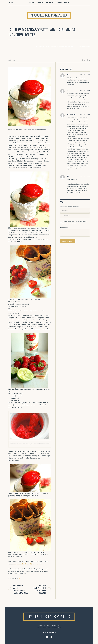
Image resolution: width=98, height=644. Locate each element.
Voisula (69, 75)
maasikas (34, 129)
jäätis (29, 129)
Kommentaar (64, 228)
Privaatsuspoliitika (49, 633)
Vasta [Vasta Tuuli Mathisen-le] (88, 114)
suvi (45, 129)
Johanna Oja (56, 628)
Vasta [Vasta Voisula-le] (88, 75)
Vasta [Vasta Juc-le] (88, 90)
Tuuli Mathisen (71, 115)
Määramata (46, 47)
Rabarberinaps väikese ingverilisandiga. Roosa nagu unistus (20, 589)
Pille (68, 176)
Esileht (38, 47)
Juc (68, 90)
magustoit (40, 129)
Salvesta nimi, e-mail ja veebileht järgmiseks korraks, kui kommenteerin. (75, 223)
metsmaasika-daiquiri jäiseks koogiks (28, 564)
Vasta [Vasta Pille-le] (88, 176)
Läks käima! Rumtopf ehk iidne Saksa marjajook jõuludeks (40, 589)
